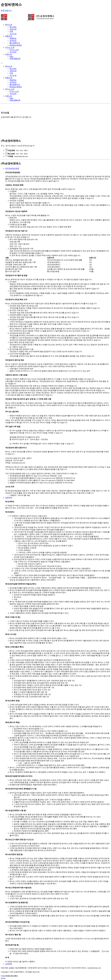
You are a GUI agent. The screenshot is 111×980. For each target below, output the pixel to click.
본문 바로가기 (6, 10)
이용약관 (9, 498)
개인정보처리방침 (12, 168)
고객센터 (9, 964)
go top (3, 978)
